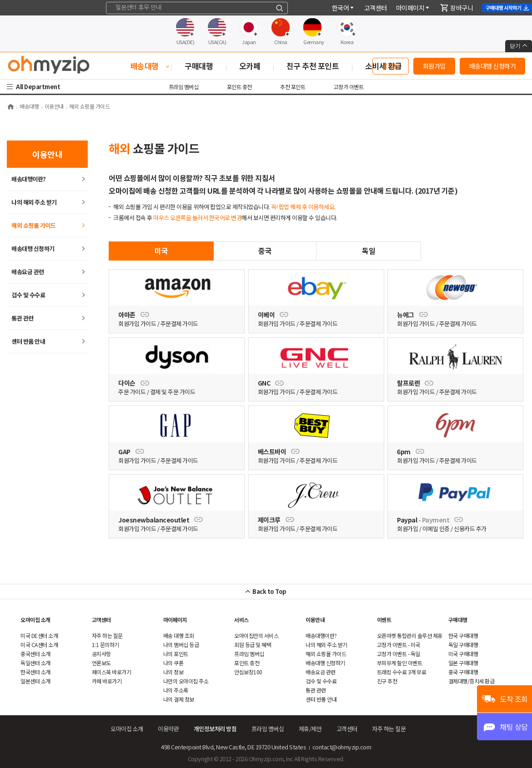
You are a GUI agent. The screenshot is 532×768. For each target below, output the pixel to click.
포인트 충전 (239, 87)
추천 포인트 (293, 87)
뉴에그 (412, 315)
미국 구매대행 (463, 654)
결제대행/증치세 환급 (472, 681)
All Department (39, 87)
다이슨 (133, 383)
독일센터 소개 (35, 663)
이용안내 (315, 620)
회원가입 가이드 (137, 324)
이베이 (273, 315)
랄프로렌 (415, 383)
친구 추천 (387, 681)
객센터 (376, 8)
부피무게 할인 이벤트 (400, 663)
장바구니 (457, 8)
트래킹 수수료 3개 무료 (402, 672)
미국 (161, 251)
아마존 (133, 315)
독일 (369, 251)
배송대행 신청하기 (493, 66)
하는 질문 (107, 635)
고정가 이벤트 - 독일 (399, 654)
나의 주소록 (176, 690)
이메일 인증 (436, 529)
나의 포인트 (176, 654)
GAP (131, 452)
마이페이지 (413, 8)
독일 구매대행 (463, 645)
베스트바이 (279, 452)
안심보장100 (248, 672)
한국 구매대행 (463, 635)
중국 (265, 251)
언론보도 (101, 663)
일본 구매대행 (463, 663)
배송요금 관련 (28, 272)
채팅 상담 (514, 727)
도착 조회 (514, 699)
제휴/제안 (310, 729)
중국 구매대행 (463, 672)
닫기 (519, 46)
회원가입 (434, 66)
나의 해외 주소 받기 (34, 202)
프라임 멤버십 (184, 87)
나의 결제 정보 (179, 699)
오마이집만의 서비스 (256, 635)
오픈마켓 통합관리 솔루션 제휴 (410, 635)
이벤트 (384, 620)
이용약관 (168, 729)
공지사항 (101, 654)
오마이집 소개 (35, 620)
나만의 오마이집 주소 (186, 681)
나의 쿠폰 (173, 663)
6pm (410, 452)
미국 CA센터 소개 (39, 645)
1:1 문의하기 (105, 645)
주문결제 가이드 (179, 324)
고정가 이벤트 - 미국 (399, 645)
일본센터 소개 (35, 681)
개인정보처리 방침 (215, 729)
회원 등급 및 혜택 (253, 645)
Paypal (430, 520)
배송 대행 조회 (179, 635)
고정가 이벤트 (349, 87)
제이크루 (276, 520)
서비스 (241, 620)
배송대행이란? (29, 179)
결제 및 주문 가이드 (173, 392)
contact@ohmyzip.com (342, 747)
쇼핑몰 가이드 (33, 225)
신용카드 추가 (470, 529)
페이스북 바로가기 (112, 672)
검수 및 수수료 (28, 295)
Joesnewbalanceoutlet (161, 520)
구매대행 (458, 620)
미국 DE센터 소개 (39, 635)
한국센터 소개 (35, 672)
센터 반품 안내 (28, 341)
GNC (271, 383)
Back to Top (269, 591)
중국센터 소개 (35, 654)
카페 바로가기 (107, 681)
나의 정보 (173, 672)
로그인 (391, 66)
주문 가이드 (132, 392)
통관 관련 (23, 318)
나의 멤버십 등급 (181, 645)
